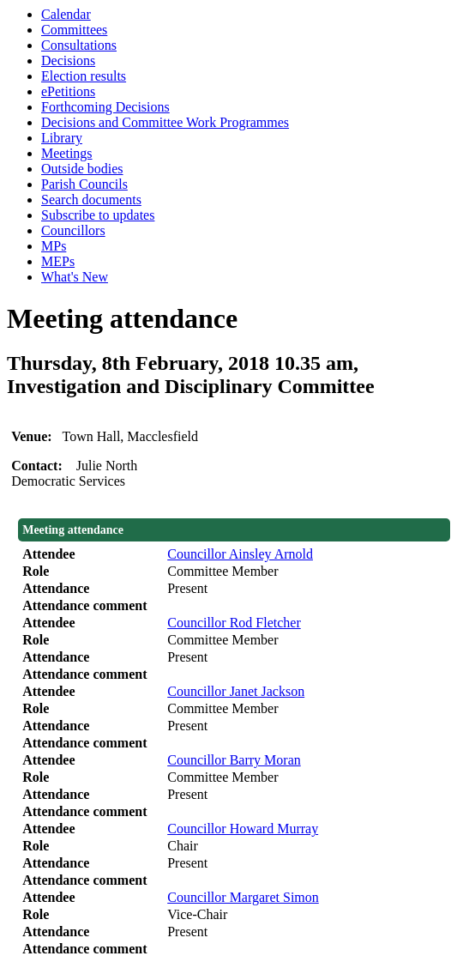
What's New (75, 277)
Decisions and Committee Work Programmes (165, 122)
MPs (54, 246)
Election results (84, 76)
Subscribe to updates (98, 215)
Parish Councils (84, 184)
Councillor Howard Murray (243, 829)
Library (62, 138)
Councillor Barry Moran (234, 760)
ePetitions (68, 91)
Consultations (79, 45)
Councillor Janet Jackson (236, 691)
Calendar (66, 14)
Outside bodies (82, 169)
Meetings (67, 153)
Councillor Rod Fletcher (234, 623)
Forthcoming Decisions (105, 107)
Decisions (68, 60)
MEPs (58, 261)
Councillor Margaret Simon (243, 897)
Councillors (73, 230)
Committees (74, 30)
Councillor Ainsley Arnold (240, 554)
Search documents (91, 200)
